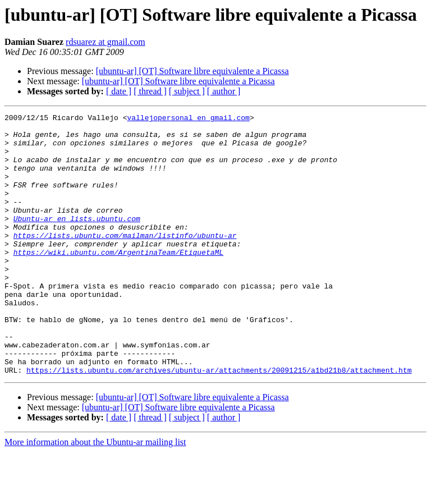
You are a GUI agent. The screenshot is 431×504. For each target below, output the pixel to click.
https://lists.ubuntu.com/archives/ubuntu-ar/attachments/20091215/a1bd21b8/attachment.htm (219, 422)
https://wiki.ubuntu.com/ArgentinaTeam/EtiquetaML (118, 281)
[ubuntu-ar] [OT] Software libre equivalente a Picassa (192, 71)
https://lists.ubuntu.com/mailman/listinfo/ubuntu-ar (125, 260)
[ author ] (224, 91)
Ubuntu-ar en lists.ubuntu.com (77, 240)
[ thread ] (150, 91)
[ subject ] (187, 91)
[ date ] (119, 91)
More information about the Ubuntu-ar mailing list (95, 494)
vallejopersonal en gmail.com (188, 119)
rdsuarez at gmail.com (106, 42)
